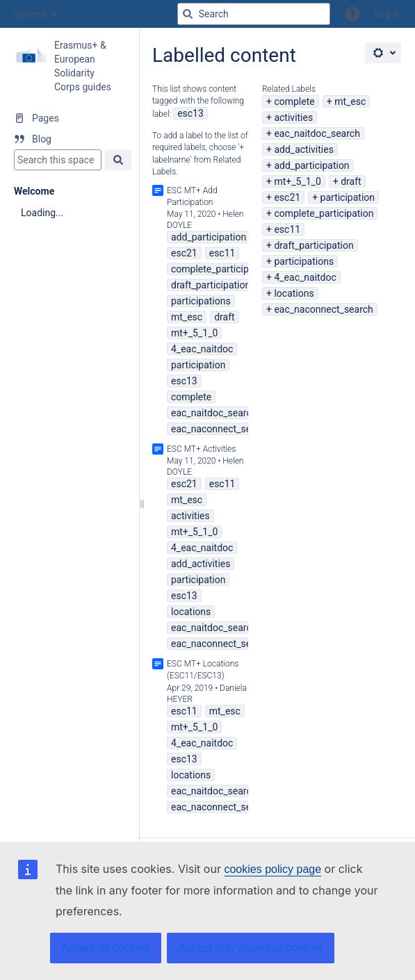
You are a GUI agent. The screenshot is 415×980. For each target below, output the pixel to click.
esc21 (287, 197)
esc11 (287, 229)
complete (294, 101)
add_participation (311, 165)
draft (351, 181)
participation (348, 197)
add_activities (303, 149)
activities (293, 117)
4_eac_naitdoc (305, 277)
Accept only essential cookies (251, 948)
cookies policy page (272, 869)
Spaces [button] (30, 14)
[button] (352, 14)
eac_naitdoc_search (317, 133)
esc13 (190, 113)
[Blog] (69, 139)
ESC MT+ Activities (201, 449)
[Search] (188, 14)
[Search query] (254, 14)
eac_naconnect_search (323, 309)
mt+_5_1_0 (297, 181)
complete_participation (324, 213)
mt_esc (350, 101)
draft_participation (314, 245)
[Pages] (69, 118)
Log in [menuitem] (388, 14)
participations (304, 261)
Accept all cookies (106, 948)
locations (294, 293)
